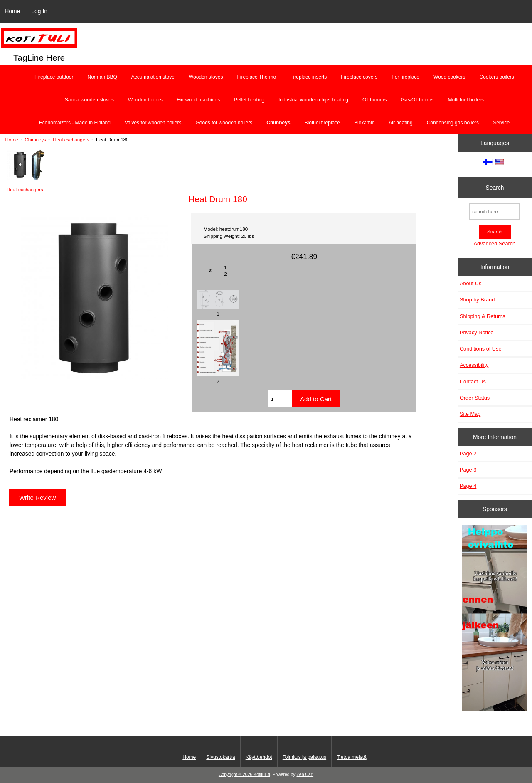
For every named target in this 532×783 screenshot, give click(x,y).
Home (12, 11)
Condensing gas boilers (453, 123)
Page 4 (468, 486)
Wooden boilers (145, 100)
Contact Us (473, 382)
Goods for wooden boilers (224, 123)
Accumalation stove (153, 77)
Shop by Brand (477, 300)
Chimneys (36, 140)
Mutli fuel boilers (466, 100)
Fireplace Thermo (256, 77)
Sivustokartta (220, 757)
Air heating (400, 123)
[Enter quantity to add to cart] (280, 399)
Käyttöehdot (259, 757)
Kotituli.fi (262, 774)
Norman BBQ (102, 77)
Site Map (470, 414)
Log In (39, 11)
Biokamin (364, 123)
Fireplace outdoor (54, 77)
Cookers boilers (497, 77)
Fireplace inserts (308, 77)
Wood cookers (449, 77)
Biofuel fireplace (322, 123)
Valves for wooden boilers (153, 123)
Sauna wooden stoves (89, 100)
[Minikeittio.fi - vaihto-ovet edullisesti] (495, 619)
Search (495, 187)
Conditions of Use (481, 349)
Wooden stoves (206, 77)
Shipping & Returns (483, 316)
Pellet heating (249, 100)
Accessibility (474, 365)
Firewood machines (198, 100)
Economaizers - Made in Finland (75, 123)
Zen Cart (305, 774)
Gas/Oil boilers (417, 100)
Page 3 (468, 470)
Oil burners (375, 100)
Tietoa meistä (352, 757)
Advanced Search (495, 243)
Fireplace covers (359, 77)
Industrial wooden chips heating (313, 100)
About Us (470, 283)
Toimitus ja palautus (304, 757)
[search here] (494, 211)
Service (501, 123)
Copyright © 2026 (236, 774)
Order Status (475, 398)
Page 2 (468, 453)
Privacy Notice (477, 332)
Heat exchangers (71, 140)
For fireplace (405, 77)
